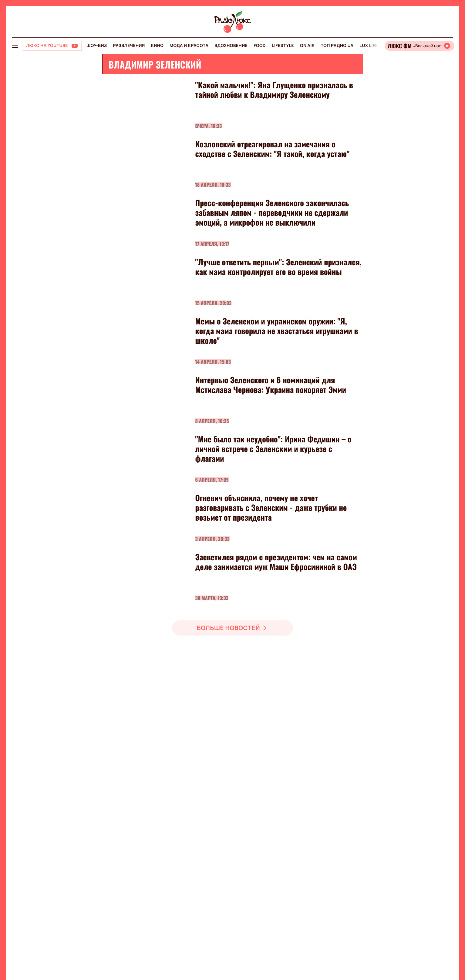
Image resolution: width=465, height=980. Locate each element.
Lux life (369, 46)
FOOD (260, 46)
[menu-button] (15, 46)
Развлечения (129, 46)
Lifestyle (283, 46)
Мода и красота (189, 46)
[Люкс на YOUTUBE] (52, 46)
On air (307, 46)
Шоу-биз (97, 46)
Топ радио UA (337, 46)
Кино (157, 46)
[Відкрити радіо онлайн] (420, 46)
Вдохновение (231, 46)
